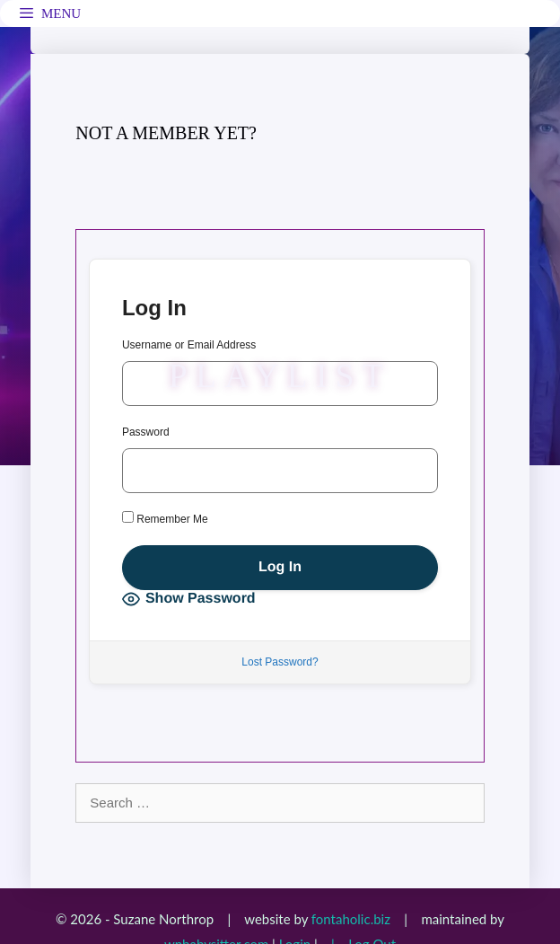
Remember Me (165, 518)
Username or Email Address (189, 345)
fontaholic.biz (351, 919)
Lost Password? (280, 662)
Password (146, 432)
